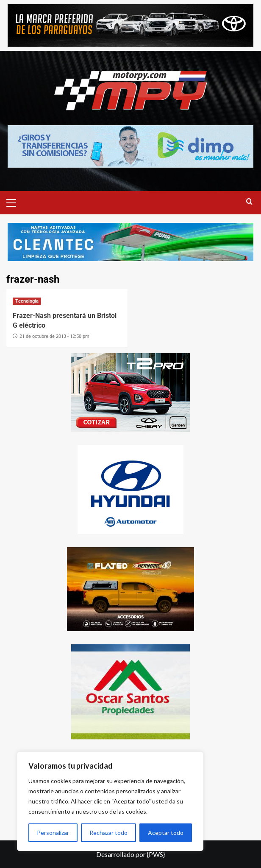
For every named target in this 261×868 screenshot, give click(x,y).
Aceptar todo (166, 833)
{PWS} (156, 854)
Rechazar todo (108, 833)
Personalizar (53, 833)
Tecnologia (27, 301)
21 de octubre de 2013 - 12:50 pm (54, 336)
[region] (110, 801)
